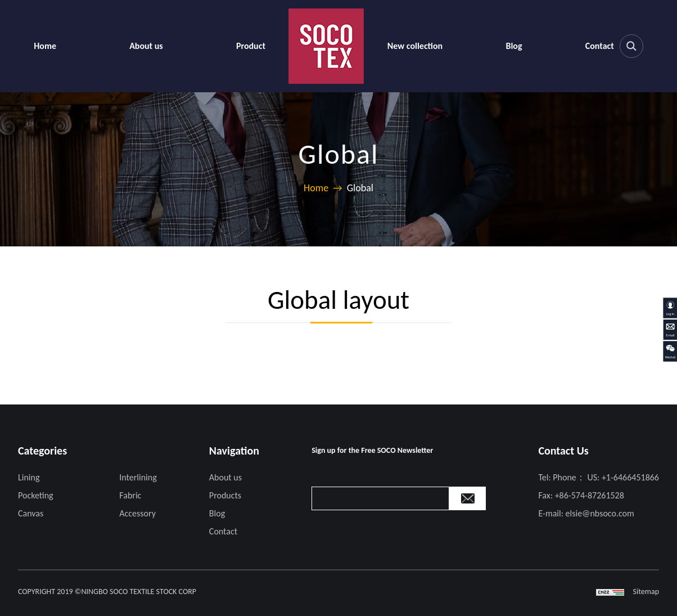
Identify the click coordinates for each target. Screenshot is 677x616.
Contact (600, 46)
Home (45, 46)
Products (225, 495)
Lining (29, 477)
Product (251, 46)
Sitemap (646, 592)
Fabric (130, 495)
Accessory (137, 513)
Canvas (31, 513)
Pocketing (36, 495)
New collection (415, 46)
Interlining (138, 477)
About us (146, 46)
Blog (514, 46)
